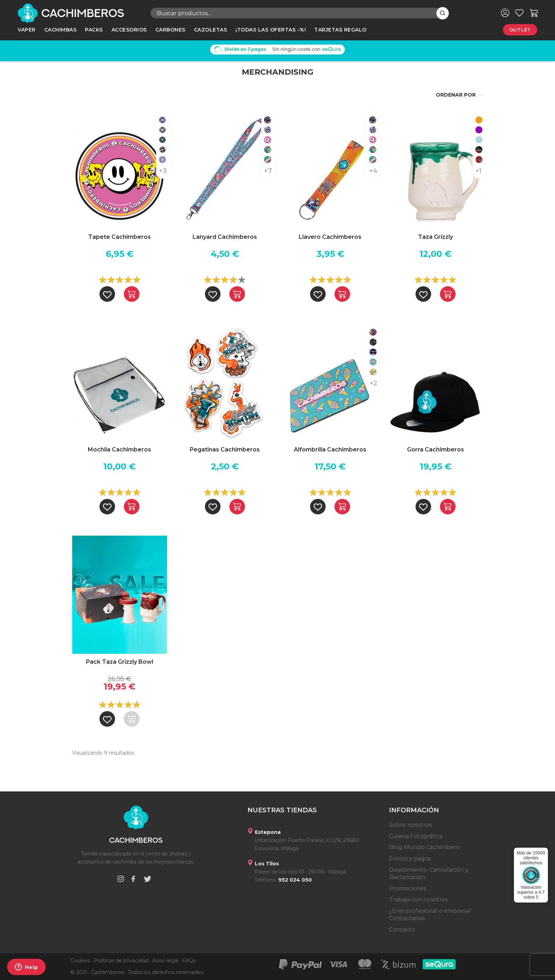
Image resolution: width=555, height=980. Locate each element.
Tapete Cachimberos (119, 237)
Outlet (520, 30)
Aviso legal (165, 961)
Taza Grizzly (436, 237)
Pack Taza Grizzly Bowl (120, 662)
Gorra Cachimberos (436, 449)
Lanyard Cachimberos (225, 237)
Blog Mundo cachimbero (424, 847)
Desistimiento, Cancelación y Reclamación (429, 874)
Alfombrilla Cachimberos (330, 449)
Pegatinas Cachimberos (225, 449)
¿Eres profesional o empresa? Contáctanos (430, 915)
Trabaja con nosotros (418, 900)
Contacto (402, 930)
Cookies (80, 961)
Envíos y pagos (410, 858)
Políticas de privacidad (121, 961)
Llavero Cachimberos (330, 237)
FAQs (189, 961)
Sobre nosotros (410, 825)
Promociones (408, 889)
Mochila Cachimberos (119, 449)
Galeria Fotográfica (416, 836)
